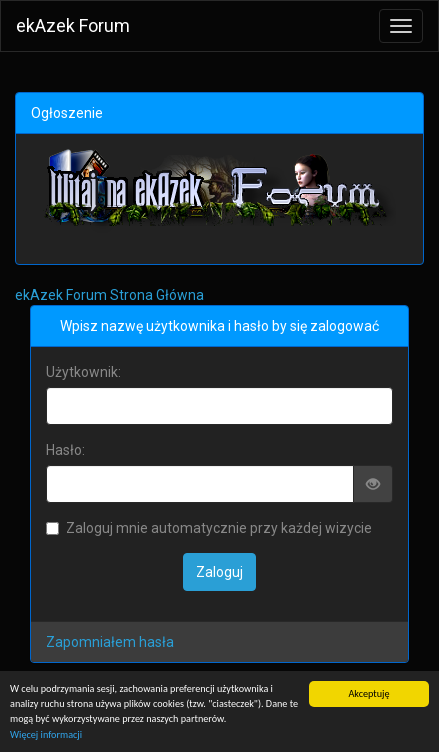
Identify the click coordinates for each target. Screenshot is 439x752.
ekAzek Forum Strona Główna (109, 295)
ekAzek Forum (73, 25)
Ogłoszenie (67, 113)
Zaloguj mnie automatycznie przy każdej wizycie (209, 528)
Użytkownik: (83, 372)
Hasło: (65, 450)
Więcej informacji (46, 734)
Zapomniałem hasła (110, 642)
